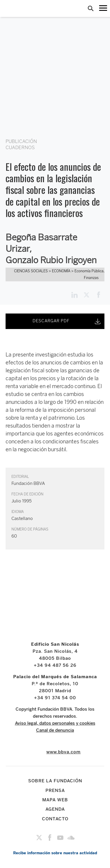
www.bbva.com (64, 752)
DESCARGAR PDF (67, 321)
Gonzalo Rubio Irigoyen (51, 260)
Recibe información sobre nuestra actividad (55, 853)
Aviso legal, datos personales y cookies (55, 723)
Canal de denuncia (55, 730)
